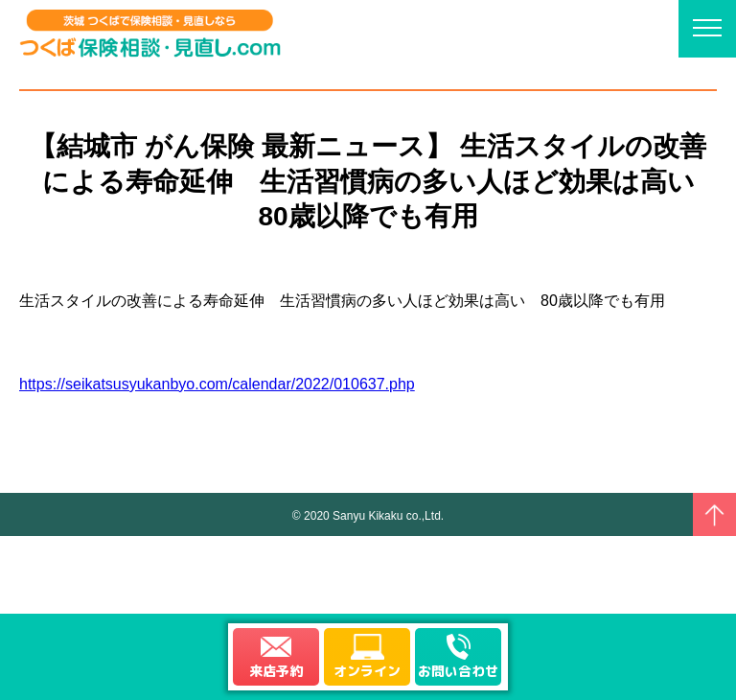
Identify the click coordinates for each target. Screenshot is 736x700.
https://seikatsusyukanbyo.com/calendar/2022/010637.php (217, 384)
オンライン (367, 671)
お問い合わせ (458, 671)
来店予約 (276, 671)
